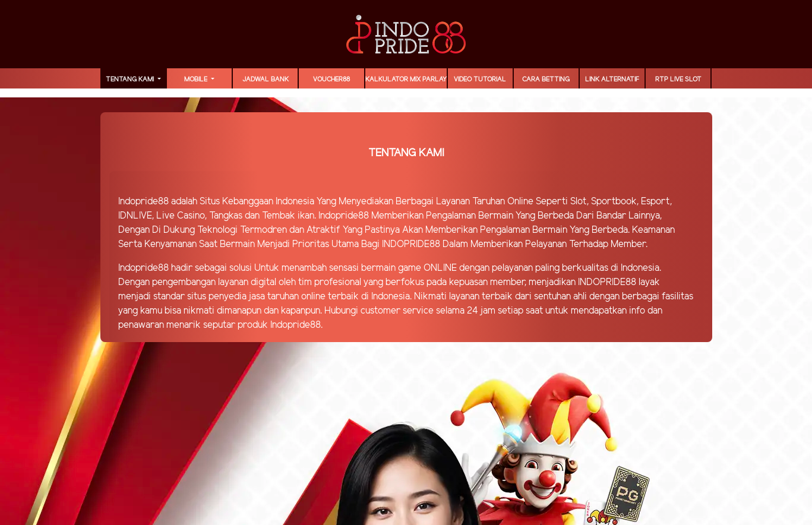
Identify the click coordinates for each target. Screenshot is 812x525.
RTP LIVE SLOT (678, 80)
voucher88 (331, 80)
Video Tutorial (480, 80)
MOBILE (197, 80)
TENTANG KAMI (131, 80)
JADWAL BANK (266, 80)
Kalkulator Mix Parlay (406, 80)
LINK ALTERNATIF (612, 80)
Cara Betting (546, 80)
